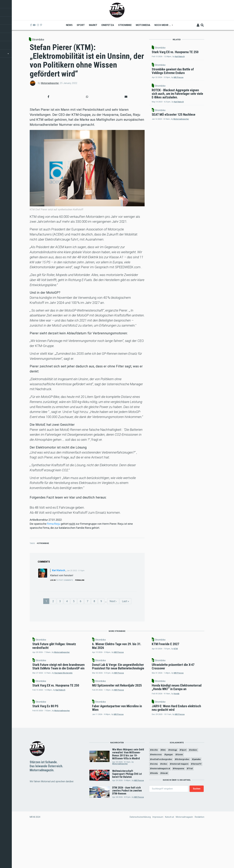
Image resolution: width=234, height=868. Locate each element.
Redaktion (200, 860)
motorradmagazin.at (163, 816)
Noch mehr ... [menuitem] (163, 26)
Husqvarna (183, 816)
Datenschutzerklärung (140, 860)
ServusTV (181, 811)
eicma (168, 806)
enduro (156, 796)
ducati (167, 821)
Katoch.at (170, 860)
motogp (176, 790)
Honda (180, 724)
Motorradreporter (50, 83)
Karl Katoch (59, 570)
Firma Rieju (54, 524)
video (179, 806)
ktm (165, 790)
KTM (201, 652)
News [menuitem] (69, 25)
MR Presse (139, 821)
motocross (170, 796)
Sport (188, 790)
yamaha (156, 806)
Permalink (80, 580)
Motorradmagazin (184, 860)
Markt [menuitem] (93, 25)
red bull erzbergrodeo (163, 801)
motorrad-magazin (162, 811)
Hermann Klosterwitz (67, 691)
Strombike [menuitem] (125, 25)
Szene (196, 796)
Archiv (155, 790)
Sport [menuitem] (81, 25)
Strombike (38, 40)
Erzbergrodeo (186, 801)
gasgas (184, 796)
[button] (48, 97)
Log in (53, 580)
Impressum (158, 860)
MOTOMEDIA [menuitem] (143, 25)
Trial (196, 816)
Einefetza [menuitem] (108, 25)
